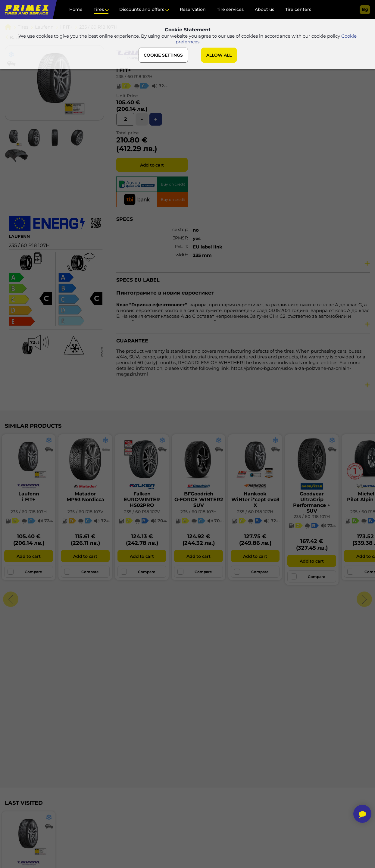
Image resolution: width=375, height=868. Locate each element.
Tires (99, 9)
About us (264, 9)
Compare (25, 572)
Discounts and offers (142, 9)
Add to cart (152, 165)
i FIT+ (124, 70)
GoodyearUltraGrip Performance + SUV (312, 502)
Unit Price (127, 96)
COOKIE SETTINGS (163, 55)
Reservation (193, 9)
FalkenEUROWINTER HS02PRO (142, 500)
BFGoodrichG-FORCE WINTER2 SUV (199, 500)
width (181, 255)
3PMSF (180, 238)
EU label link (208, 247)
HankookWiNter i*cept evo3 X (255, 500)
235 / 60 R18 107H (134, 76)
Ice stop (179, 229)
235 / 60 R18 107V (85, 512)
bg (365, 9)
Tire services (230, 9)
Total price (128, 133)
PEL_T (181, 246)
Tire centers (298, 9)
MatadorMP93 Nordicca (85, 497)
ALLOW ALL (219, 55)
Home (76, 9)
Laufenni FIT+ (29, 497)
